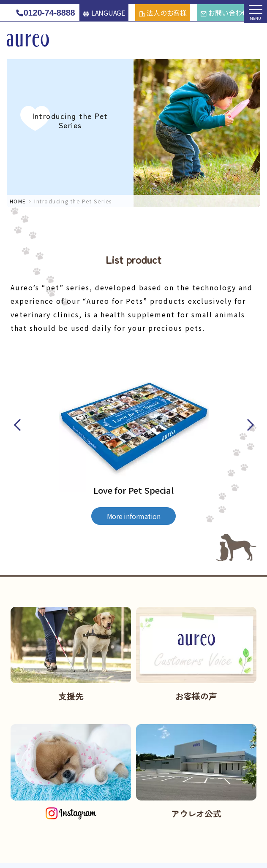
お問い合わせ (224, 13)
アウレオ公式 (196, 813)
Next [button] (249, 425)
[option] (133, 433)
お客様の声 (196, 696)
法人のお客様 (163, 13)
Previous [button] (18, 425)
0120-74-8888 (45, 13)
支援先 (71, 696)
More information (134, 516)
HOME (18, 201)
